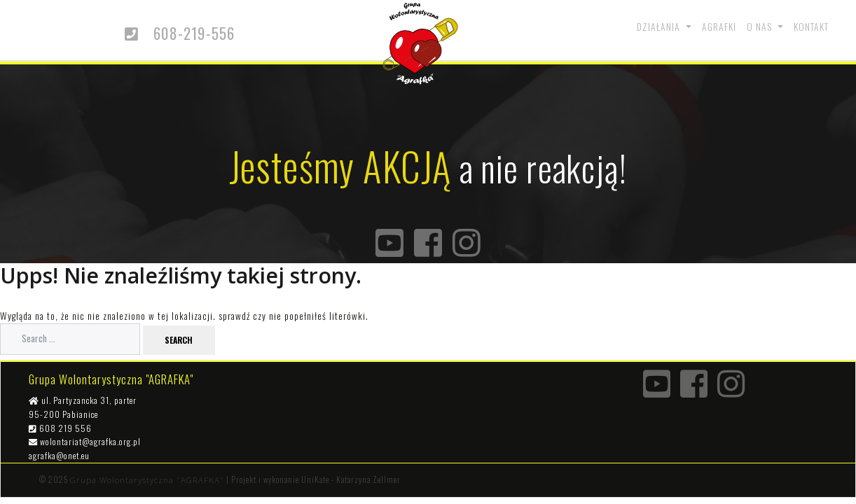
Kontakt (811, 27)
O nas (761, 27)
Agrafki (719, 27)
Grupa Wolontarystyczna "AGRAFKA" (147, 480)
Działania (660, 27)
